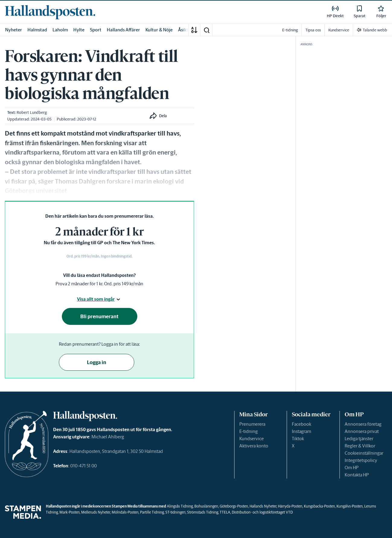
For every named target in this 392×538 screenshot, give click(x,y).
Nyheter (14, 30)
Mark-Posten (70, 512)
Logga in (97, 362)
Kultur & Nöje (159, 30)
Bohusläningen (206, 506)
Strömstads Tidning (203, 512)
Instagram (301, 431)
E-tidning (249, 431)
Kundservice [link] (339, 30)
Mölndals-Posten (125, 512)
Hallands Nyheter (263, 506)
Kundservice (252, 439)
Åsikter (185, 30)
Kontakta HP (357, 475)
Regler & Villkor (360, 446)
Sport (96, 30)
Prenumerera (252, 424)
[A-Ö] (194, 30)
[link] (50, 12)
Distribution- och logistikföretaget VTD (262, 512)
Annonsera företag (363, 424)
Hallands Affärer (123, 30)
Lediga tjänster (359, 439)
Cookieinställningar (364, 453)
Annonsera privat (362, 431)
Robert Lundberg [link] (32, 112)
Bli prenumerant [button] (99, 316)
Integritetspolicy (361, 460)
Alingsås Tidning (180, 506)
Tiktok (298, 439)
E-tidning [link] (290, 30)
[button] (206, 30)
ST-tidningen (175, 512)
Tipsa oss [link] (313, 30)
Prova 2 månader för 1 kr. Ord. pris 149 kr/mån (99, 284)
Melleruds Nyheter (96, 512)
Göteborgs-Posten (234, 506)
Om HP (352, 468)
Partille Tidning (152, 512)
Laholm (60, 30)
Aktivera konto (254, 446)
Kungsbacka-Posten (319, 506)
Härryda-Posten (290, 506)
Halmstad (37, 30)
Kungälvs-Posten (350, 506)
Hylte (79, 30)
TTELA (225, 512)
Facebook (301, 424)
